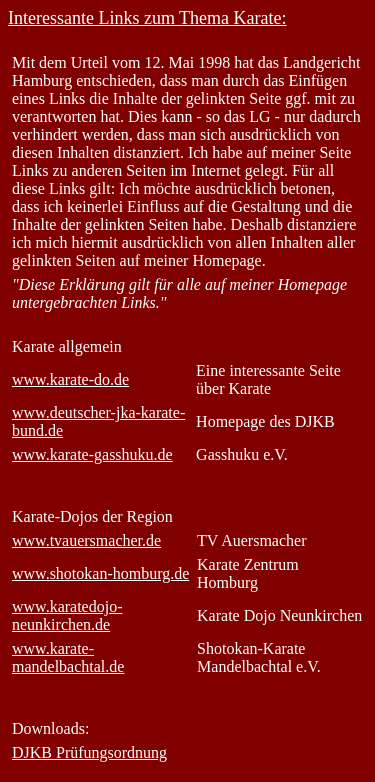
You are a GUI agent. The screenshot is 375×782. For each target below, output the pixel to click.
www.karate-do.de (70, 379)
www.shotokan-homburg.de (100, 573)
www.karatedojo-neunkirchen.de (67, 615)
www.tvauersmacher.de (86, 540)
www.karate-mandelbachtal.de (68, 657)
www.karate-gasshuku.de (92, 454)
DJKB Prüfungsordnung (89, 752)
